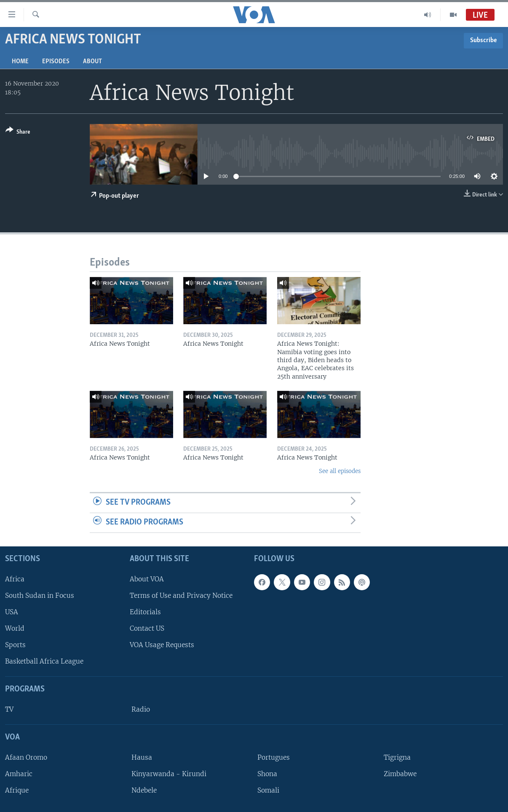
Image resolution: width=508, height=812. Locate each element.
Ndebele (144, 790)
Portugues (274, 757)
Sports (15, 645)
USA (12, 612)
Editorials (145, 612)
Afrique (17, 790)
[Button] (18, 133)
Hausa (142, 757)
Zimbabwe (400, 774)
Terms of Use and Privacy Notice (181, 595)
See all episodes (340, 471)
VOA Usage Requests (162, 645)
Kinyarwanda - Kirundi (169, 774)
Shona (267, 774)
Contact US (147, 628)
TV (9, 709)
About (92, 62)
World (15, 628)
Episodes (56, 62)
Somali (268, 790)
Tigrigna (397, 757)
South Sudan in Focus (40, 595)
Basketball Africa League (44, 661)
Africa (15, 579)
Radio (141, 709)
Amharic (19, 774)
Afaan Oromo (26, 757)
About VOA (147, 579)
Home (20, 62)
